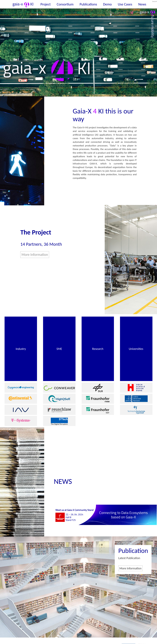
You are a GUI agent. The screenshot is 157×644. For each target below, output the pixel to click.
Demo (107, 4)
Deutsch (155, 1)
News (142, 4)
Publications (88, 4)
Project (46, 4)
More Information (35, 255)
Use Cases (125, 4)
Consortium (65, 4)
